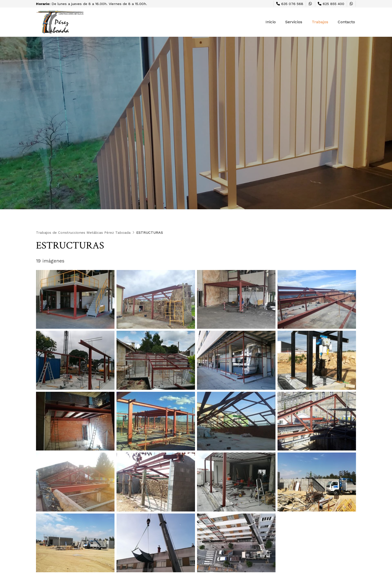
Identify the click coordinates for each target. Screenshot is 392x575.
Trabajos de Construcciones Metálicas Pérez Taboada (83, 232)
